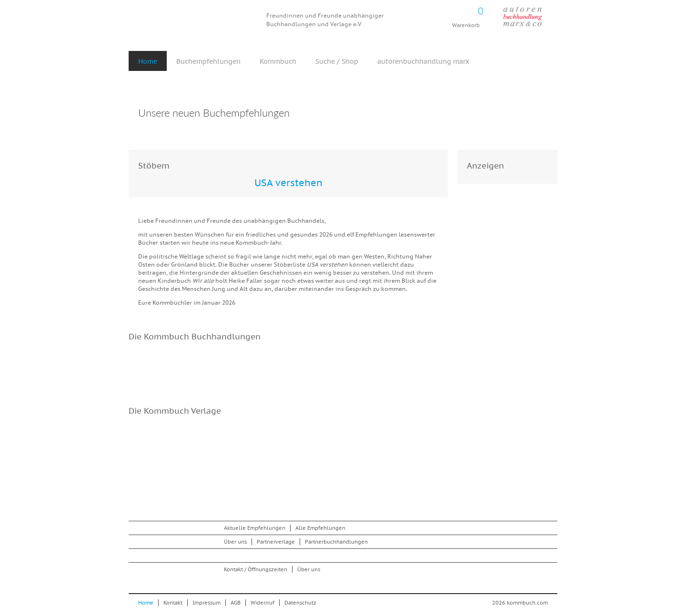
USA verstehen (288, 183)
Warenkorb (466, 14)
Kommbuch (197, 20)
